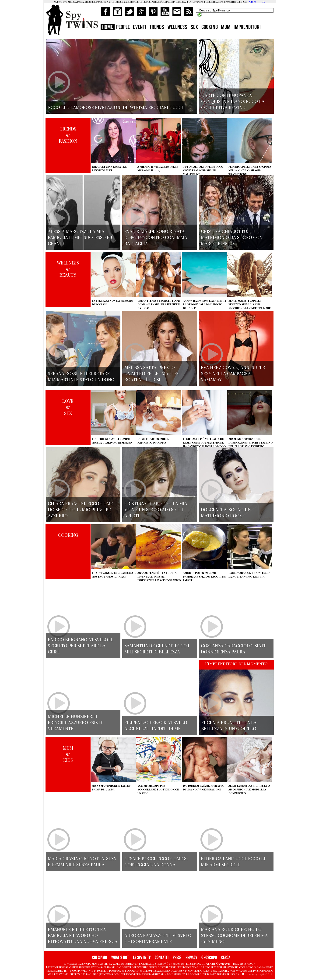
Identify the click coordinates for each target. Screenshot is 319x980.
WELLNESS (177, 28)
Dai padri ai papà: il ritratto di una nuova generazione (204, 788)
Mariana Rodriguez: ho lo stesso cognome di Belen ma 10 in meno (234, 935)
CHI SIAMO (100, 957)
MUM (226, 28)
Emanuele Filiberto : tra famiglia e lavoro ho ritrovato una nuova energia (83, 935)
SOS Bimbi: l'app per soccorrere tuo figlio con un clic (158, 789)
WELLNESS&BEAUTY (68, 269)
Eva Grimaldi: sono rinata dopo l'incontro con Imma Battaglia (156, 237)
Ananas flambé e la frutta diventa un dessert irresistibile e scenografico (159, 576)
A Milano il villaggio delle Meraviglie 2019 (158, 168)
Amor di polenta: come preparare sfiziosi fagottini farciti (204, 576)
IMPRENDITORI (247, 28)
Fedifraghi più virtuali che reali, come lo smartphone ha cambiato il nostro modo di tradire (204, 444)
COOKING (210, 28)
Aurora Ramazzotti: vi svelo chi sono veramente (158, 938)
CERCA (226, 957)
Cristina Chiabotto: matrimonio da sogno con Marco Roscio (232, 237)
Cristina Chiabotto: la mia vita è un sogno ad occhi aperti (156, 509)
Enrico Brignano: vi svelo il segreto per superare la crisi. (81, 645)
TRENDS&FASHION (68, 135)
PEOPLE (123, 28)
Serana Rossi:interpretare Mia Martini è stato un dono (81, 376)
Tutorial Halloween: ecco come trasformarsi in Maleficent (203, 170)
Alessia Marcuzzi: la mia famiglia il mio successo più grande (81, 237)
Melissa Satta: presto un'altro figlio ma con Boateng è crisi (152, 373)
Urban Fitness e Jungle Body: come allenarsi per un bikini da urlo (159, 304)
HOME (108, 28)
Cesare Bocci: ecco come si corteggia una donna (156, 861)
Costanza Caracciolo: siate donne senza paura (234, 649)
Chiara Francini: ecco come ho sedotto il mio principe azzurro (80, 509)
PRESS (177, 957)
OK (263, 2)
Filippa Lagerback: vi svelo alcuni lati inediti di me (156, 725)
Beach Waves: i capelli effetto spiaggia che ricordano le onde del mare (250, 304)
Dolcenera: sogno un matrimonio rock (226, 512)
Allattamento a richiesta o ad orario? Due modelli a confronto (249, 789)
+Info (252, 2)
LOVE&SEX (68, 407)
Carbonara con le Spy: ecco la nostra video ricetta (249, 575)
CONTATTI (162, 957)
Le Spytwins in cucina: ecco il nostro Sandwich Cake (114, 575)
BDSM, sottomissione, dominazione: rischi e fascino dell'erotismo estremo (251, 442)
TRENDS (157, 28)
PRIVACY (191, 957)
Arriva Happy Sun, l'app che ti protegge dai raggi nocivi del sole (204, 304)
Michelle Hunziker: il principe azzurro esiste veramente (75, 722)
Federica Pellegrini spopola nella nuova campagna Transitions (250, 170)
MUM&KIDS (68, 754)
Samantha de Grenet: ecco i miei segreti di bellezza (157, 649)
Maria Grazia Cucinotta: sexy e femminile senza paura (82, 861)
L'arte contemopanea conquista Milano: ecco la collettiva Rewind (233, 101)
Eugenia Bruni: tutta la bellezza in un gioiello (229, 725)
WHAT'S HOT (120, 957)
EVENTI (140, 28)
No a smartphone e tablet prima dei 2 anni (111, 788)
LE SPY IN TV (142, 957)
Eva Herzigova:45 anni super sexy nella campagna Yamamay (233, 373)
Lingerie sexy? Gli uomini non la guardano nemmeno (112, 441)
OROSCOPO (209, 957)
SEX (194, 28)
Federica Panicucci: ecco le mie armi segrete (234, 861)
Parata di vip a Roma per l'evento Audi (109, 168)
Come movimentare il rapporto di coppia (153, 441)
